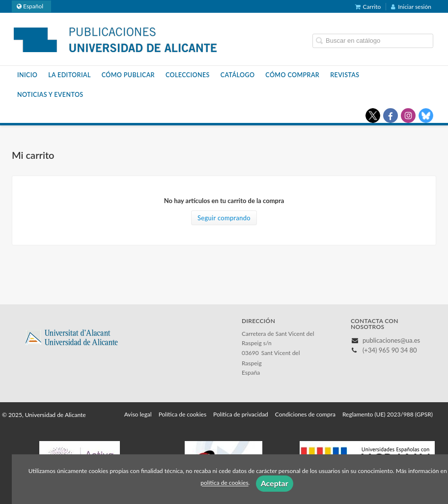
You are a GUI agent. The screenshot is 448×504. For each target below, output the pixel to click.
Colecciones (188, 75)
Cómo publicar (128, 75)
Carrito (368, 7)
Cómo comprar (292, 75)
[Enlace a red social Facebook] (391, 116)
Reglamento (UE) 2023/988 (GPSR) (388, 414)
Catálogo (238, 75)
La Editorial (70, 75)
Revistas (345, 75)
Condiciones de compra (305, 414)
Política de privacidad (241, 414)
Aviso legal (138, 414)
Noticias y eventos (50, 95)
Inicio (27, 75)
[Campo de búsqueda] (373, 41)
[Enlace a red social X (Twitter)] (373, 116)
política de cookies (224, 483)
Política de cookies (182, 414)
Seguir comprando (224, 218)
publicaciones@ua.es (391, 340)
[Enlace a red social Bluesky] (426, 116)
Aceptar (275, 483)
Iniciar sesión (411, 7)
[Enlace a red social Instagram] (408, 116)
